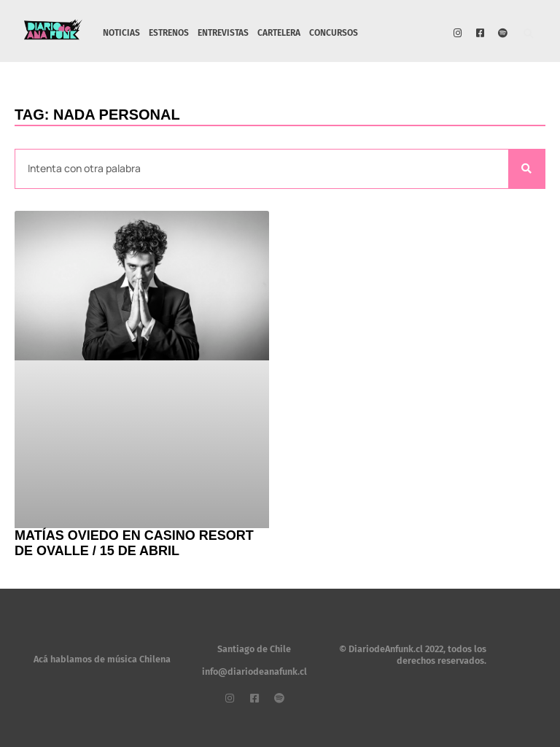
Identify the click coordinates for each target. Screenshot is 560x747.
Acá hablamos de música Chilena (102, 659)
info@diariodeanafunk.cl (254, 671)
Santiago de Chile (254, 649)
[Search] (526, 169)
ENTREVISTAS (223, 33)
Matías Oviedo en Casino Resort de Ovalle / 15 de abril (134, 543)
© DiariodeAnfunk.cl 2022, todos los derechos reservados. (413, 655)
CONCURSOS (334, 33)
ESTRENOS (169, 33)
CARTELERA (279, 33)
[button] (529, 35)
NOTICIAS (121, 33)
